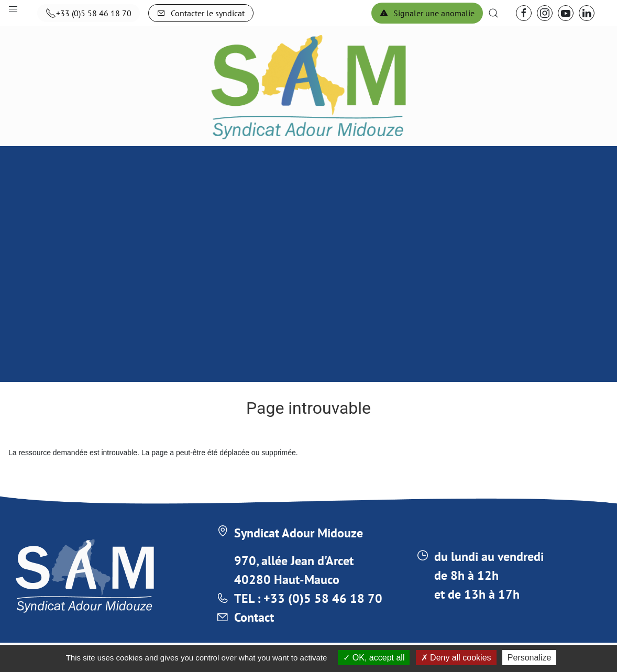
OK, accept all (374, 658)
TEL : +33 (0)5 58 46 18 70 (308, 598)
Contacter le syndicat (201, 13)
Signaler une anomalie (427, 13)
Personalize (530, 658)
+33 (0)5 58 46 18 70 (89, 13)
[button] (493, 13)
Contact (254, 617)
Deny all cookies (456, 658)
